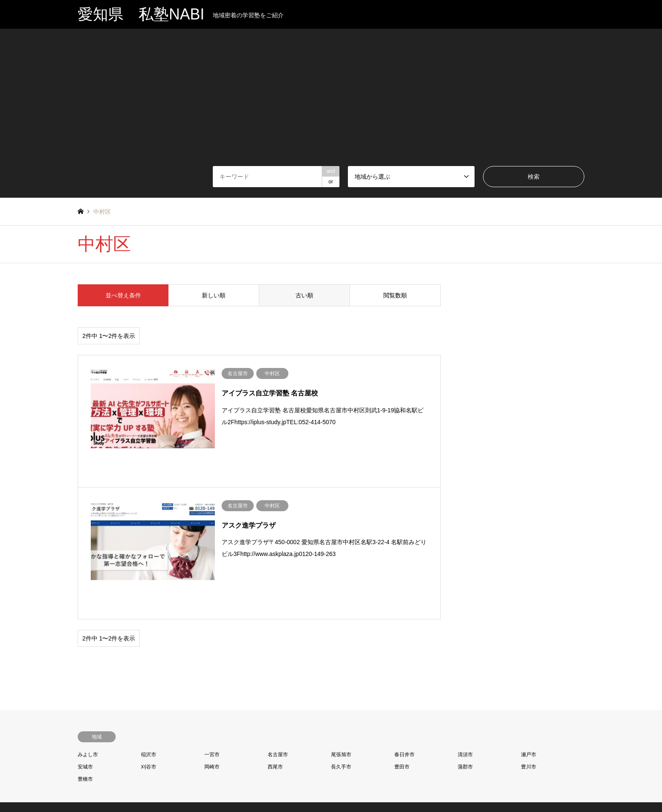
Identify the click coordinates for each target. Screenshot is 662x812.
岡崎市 (212, 706)
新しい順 (214, 295)
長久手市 (341, 706)
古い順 (304, 295)
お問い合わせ (334, 788)
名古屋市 (278, 694)
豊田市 (402, 706)
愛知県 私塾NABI (331, 769)
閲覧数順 (395, 295)
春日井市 (404, 694)
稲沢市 (149, 694)
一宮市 (212, 694)
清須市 (465, 694)
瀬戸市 (529, 694)
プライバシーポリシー (287, 788)
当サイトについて (375, 788)
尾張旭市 (341, 694)
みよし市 (88, 694)
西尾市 (275, 706)
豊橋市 (85, 719)
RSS (81, 777)
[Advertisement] (331, 103)
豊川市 (529, 706)
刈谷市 (149, 706)
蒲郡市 (465, 706)
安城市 (85, 706)
